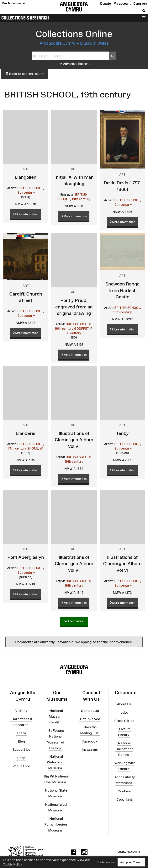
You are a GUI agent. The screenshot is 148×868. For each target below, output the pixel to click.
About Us (124, 704)
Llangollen (26, 177)
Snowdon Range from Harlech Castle (122, 290)
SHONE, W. (35, 448)
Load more (74, 621)
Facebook (90, 741)
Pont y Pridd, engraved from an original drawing (74, 307)
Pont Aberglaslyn (26, 557)
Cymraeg (140, 3)
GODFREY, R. (84, 329)
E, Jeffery (74, 333)
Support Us (21, 749)
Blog (21, 741)
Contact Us (90, 711)
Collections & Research (25, 18)
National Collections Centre (124, 749)
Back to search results (25, 74)
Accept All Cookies (131, 862)
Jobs (124, 712)
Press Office (124, 721)
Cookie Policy (12, 864)
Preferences (106, 862)
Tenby (122, 433)
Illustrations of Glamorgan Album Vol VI (74, 440)
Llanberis (26, 433)
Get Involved (90, 719)
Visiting (21, 711)
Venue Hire (21, 766)
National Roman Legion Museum (56, 824)
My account (122, 3)
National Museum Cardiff (56, 716)
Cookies (124, 791)
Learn (21, 733)
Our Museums (14, 3)
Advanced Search (74, 64)
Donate (106, 3)
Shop (21, 758)
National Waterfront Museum (56, 762)
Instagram (90, 749)
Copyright (124, 799)
